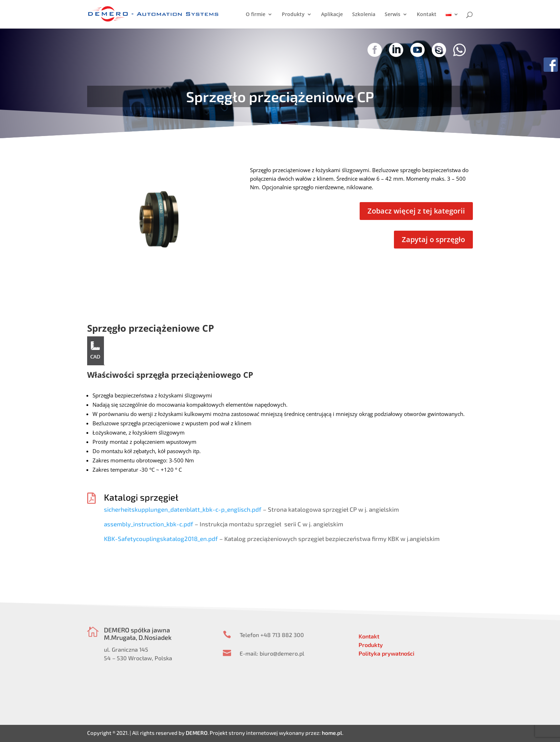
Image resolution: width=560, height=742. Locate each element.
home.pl (332, 733)
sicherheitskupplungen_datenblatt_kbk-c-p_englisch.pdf (183, 509)
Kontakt (427, 15)
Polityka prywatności (386, 653)
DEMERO (197, 733)
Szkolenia (364, 15)
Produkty (293, 15)
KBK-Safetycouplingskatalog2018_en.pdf (161, 538)
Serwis (392, 15)
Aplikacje (332, 15)
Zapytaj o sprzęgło (433, 239)
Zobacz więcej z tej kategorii (416, 211)
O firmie (256, 15)
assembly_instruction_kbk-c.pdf (149, 524)
